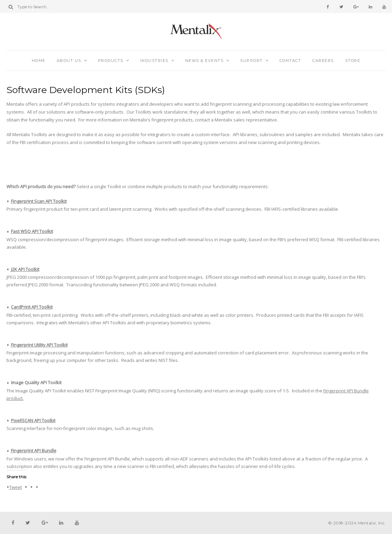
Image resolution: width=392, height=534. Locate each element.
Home (39, 61)
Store (353, 61)
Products (111, 61)
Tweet (16, 487)
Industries (154, 61)
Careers (323, 61)
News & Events (205, 61)
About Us (69, 61)
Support (252, 61)
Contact (290, 61)
